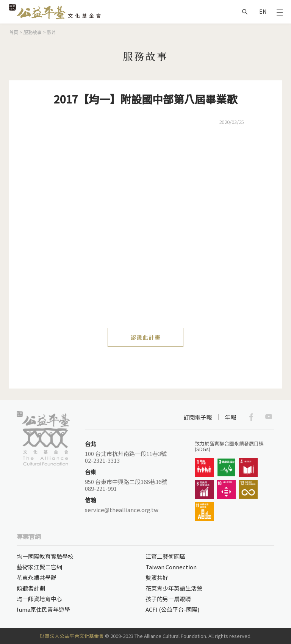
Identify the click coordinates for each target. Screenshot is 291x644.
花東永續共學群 (37, 577)
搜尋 (245, 12)
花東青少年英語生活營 (174, 588)
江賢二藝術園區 (165, 556)
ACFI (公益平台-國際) (172, 609)
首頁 (14, 32)
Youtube (269, 417)
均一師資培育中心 (39, 599)
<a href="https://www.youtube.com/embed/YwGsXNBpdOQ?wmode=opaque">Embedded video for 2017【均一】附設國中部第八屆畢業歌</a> (145, 220)
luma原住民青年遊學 (43, 609)
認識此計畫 (145, 337)
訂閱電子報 (198, 417)
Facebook (251, 417)
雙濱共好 (157, 577)
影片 (52, 32)
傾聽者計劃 (31, 588)
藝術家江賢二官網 (39, 567)
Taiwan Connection (171, 567)
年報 (230, 417)
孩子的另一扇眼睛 (168, 599)
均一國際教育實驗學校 (45, 556)
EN (263, 11)
